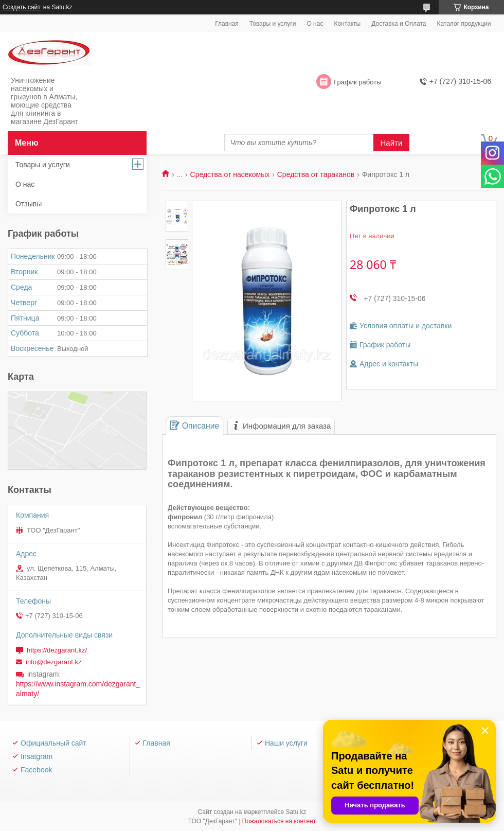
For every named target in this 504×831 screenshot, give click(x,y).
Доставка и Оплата (399, 24)
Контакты (347, 24)
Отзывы (29, 204)
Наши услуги (286, 743)
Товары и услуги (273, 24)
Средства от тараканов (316, 174)
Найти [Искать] (392, 143)
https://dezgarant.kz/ (57, 650)
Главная (227, 24)
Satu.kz (296, 812)
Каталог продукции (464, 24)
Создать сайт (22, 7)
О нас (315, 24)
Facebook (36, 770)
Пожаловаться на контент (279, 821)
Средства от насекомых (230, 174)
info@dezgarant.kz (54, 662)
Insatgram (37, 756)
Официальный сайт (53, 743)
